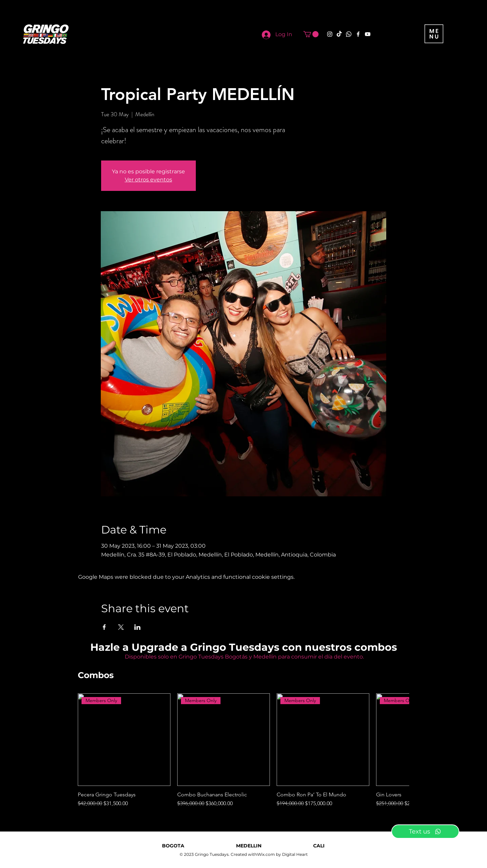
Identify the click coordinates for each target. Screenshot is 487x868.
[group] (243, 750)
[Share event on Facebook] (104, 627)
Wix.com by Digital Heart (282, 854)
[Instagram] (330, 34)
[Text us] (425, 832)
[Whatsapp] (349, 34)
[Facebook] (358, 34)
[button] (311, 34)
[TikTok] (339, 34)
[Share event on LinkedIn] (137, 627)
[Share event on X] (121, 627)
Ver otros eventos (148, 180)
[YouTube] (368, 34)
